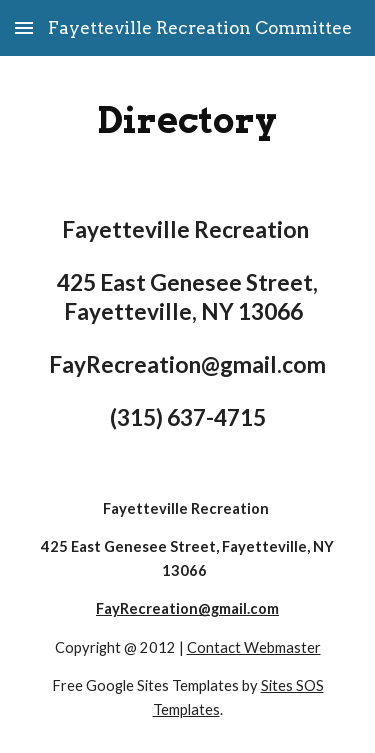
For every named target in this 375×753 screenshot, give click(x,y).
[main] (188, 120)
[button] (24, 27)
